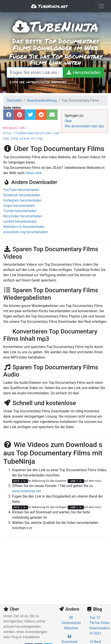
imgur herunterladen (19, 206)
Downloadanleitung (42, 100)
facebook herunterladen (22, 195)
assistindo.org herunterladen (26, 232)
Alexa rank (33, 173)
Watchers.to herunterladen (24, 227)
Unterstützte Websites (71, 623)
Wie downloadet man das (85, 126)
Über (68, 121)
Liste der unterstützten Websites (38, 82)
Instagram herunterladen (22, 200)
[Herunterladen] (83, 72)
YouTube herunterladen (21, 190)
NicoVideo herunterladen (23, 216)
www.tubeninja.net (26, 491)
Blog (94, 609)
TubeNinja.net (49, 6)
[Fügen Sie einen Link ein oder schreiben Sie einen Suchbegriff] (35, 72)
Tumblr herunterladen (20, 211)
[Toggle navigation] (101, 6)
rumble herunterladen (20, 221)
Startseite (14, 100)
